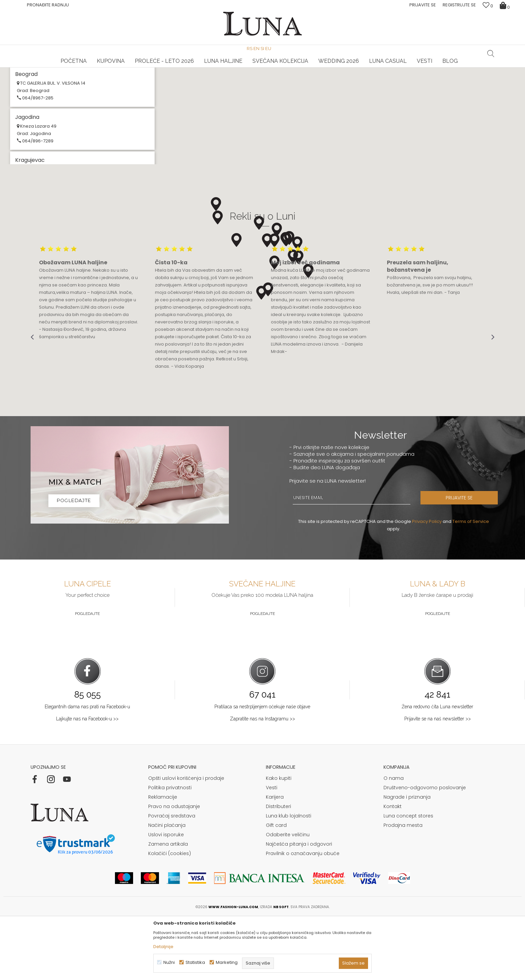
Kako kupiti (279, 841)
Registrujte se (459, 5)
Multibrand (32, 117)
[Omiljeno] (488, 6)
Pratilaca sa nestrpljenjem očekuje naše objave (262, 769)
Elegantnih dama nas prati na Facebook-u (87, 769)
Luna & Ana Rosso (416, 68)
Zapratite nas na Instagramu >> (262, 781)
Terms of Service (471, 584)
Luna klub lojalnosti (289, 878)
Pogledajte (87, 676)
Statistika (195, 962)
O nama (394, 841)
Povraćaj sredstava (172, 878)
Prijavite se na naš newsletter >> (438, 781)
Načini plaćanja (167, 888)
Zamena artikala (168, 906)
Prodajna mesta (403, 888)
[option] (108, 68)
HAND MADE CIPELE (108, 68)
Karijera (275, 859)
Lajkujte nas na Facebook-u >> (87, 781)
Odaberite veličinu (288, 897)
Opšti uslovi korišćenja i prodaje (186, 841)
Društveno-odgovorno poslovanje (425, 850)
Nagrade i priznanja (407, 859)
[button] (491, 53)
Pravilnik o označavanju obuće (303, 916)
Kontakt (393, 869)
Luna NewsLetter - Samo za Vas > (264, 68)
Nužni (169, 962)
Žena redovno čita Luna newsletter (437, 769)
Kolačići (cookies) (170, 916)
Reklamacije (163, 859)
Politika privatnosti (170, 850)
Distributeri (278, 869)
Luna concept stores (408, 878)
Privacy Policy (427, 584)
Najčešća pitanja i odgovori (299, 906)
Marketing (227, 962)
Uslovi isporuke (166, 897)
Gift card (276, 888)
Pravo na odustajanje (174, 869)
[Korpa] (506, 5)
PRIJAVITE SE (459, 560)
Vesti (272, 850)
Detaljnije (163, 947)
